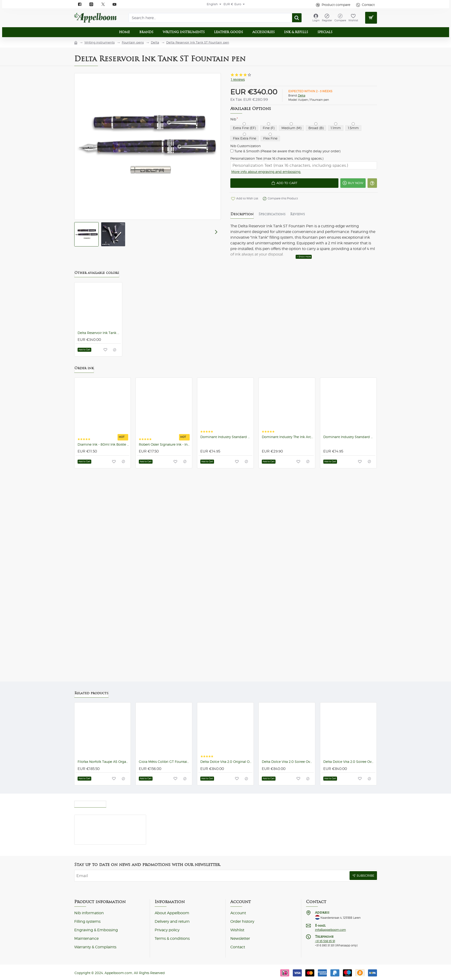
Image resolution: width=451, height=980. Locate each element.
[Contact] (365, 5)
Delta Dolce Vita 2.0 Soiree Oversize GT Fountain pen (349, 762)
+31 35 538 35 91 (325, 941)
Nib (233, 119)
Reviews (298, 216)
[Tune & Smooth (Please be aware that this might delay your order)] (232, 151)
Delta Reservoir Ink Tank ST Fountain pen (198, 42)
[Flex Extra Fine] (244, 134)
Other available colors (97, 275)
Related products (91, 693)
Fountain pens (133, 42)
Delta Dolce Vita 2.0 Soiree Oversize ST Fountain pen (288, 762)
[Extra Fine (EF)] (244, 124)
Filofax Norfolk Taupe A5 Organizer (104, 762)
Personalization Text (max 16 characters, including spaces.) (277, 158)
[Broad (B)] (316, 124)
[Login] (316, 18)
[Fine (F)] (269, 124)
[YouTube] (115, 4)
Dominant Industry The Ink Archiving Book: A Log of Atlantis (288, 439)
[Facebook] (80, 4)
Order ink (84, 370)
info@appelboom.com (331, 930)
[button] (281, 185)
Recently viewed (90, 803)
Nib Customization (245, 146)
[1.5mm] (353, 124)
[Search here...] (297, 18)
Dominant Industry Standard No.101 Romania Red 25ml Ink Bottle (349, 439)
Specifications (272, 216)
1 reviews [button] (238, 79)
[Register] (327, 18)
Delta (155, 42)
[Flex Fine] (270, 134)
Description (242, 216)
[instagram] (92, 4)
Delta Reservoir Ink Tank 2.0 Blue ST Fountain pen (99, 335)
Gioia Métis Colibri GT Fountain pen (165, 762)
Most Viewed (123, 803)
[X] (103, 4)
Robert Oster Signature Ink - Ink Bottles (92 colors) (165, 447)
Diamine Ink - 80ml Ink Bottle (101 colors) (104, 447)
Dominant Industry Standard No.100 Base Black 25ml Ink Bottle (226, 439)
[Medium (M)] (291, 124)
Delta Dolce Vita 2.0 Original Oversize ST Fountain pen (226, 762)
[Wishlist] (353, 18)
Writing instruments (100, 42)
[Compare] (340, 18)
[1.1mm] (336, 124)
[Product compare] (333, 5)
